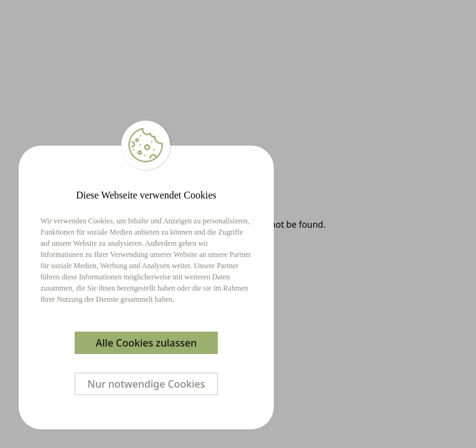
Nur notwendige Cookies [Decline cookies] (147, 384)
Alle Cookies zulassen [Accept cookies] (146, 343)
